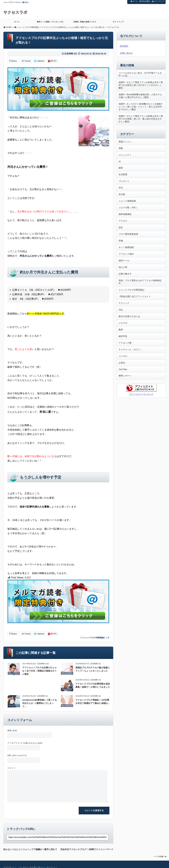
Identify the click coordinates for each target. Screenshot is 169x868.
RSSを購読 (145, 1)
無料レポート (125, 376)
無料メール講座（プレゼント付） (51, 23)
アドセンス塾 (125, 343)
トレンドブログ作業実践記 (94, 638)
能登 (121, 168)
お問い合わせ (126, 53)
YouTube (123, 369)
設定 (121, 227)
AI (120, 161)
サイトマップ (158, 1)
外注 (121, 188)
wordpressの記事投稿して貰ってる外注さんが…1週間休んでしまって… (40, 703)
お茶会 (122, 363)
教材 (121, 330)
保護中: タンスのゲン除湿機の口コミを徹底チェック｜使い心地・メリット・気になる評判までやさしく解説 (141, 107)
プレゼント (124, 181)
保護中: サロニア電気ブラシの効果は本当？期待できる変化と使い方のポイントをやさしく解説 (141, 85)
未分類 (122, 194)
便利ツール (124, 261)
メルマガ (123, 323)
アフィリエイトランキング (141, 394)
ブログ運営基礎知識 (128, 234)
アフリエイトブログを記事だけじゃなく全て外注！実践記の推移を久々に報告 (39, 671)
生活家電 (123, 174)
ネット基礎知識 (126, 247)
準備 (121, 241)
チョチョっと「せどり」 (130, 349)
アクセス (123, 221)
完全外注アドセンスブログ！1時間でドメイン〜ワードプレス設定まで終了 (87, 849)
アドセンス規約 (126, 254)
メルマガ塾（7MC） (128, 208)
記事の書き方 (125, 274)
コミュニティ (125, 155)
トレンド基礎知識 (127, 201)
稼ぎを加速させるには (129, 316)
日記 (121, 310)
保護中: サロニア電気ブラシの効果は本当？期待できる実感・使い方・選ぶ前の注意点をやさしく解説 (141, 119)
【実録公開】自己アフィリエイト (135, 296)
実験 (121, 148)
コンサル (123, 356)
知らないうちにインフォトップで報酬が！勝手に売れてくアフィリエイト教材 (30, 849)
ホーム (134, 1)
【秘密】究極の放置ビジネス (84, 23)
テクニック (124, 303)
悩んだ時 (123, 267)
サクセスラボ (16, 12)
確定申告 (123, 336)
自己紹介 (124, 46)
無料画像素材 (125, 214)
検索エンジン (125, 142)
